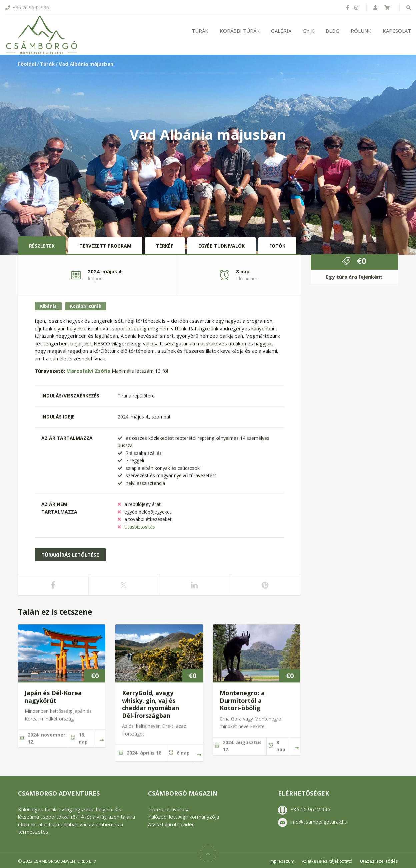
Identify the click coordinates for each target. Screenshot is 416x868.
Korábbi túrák (240, 31)
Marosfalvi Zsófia (89, 371)
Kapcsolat (397, 31)
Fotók (277, 246)
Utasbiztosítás (140, 527)
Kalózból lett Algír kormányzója (183, 817)
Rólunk (361, 31)
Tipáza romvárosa (169, 809)
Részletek (42, 246)
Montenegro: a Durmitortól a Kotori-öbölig (242, 700)
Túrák (200, 31)
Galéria (281, 31)
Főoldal (27, 64)
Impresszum (282, 861)
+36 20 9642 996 (310, 809)
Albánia (48, 306)
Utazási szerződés (379, 861)
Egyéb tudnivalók (221, 246)
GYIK (308, 31)
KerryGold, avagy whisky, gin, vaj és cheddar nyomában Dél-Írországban (150, 704)
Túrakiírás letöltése (70, 555)
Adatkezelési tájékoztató (327, 861)
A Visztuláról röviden (171, 824)
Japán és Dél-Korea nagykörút (53, 697)
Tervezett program (105, 246)
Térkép (165, 246)
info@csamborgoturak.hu (319, 822)
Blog (332, 31)
